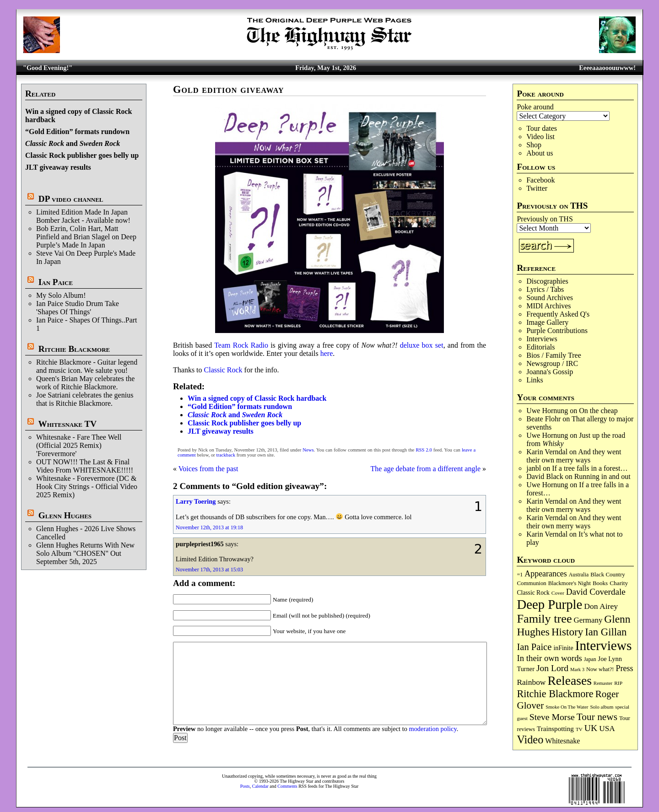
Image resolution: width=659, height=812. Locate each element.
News (308, 450)
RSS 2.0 (424, 450)
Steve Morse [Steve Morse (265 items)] (552, 717)
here (327, 353)
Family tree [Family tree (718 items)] (544, 619)
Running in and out (602, 476)
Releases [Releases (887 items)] (569, 680)
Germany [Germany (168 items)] (588, 620)
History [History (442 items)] (567, 632)
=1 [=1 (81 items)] (520, 575)
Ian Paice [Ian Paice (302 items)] (534, 647)
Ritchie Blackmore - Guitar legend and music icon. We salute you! (87, 366)
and (73, 143)
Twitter (537, 188)
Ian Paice (56, 282)
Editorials (540, 347)
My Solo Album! (61, 295)
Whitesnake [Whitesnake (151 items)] (562, 741)
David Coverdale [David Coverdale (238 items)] (596, 592)
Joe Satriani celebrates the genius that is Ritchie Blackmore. (85, 399)
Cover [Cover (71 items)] (558, 593)
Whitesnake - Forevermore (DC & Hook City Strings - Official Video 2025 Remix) (87, 487)
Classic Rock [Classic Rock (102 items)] (533, 593)
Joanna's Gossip (550, 372)
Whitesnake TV (67, 424)
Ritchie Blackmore (74, 349)
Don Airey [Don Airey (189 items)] (601, 606)
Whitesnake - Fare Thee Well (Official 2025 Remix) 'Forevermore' (79, 445)
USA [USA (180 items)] (607, 729)
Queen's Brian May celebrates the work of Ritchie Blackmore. (85, 383)
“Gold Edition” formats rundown (77, 132)
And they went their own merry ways (574, 456)
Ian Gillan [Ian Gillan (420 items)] (606, 632)
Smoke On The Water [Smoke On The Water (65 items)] (567, 707)
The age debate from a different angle (426, 469)
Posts (245, 786)
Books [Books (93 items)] (600, 583)
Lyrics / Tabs (545, 289)
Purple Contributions (557, 331)
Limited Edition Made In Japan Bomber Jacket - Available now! (83, 216)
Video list (540, 137)
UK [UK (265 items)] (591, 728)
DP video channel (71, 199)
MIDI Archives (548, 306)
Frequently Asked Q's (558, 314)
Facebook (540, 180)
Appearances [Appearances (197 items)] (546, 574)
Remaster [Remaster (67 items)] (603, 683)
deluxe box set (422, 345)
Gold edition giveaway (229, 89)
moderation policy (432, 729)
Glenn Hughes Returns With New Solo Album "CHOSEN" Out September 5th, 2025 (85, 553)
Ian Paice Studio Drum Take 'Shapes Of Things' (78, 308)
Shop (534, 145)
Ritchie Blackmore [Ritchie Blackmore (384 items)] (555, 694)
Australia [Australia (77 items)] (579, 575)
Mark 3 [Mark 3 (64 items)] (577, 669)
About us (540, 153)
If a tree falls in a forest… (590, 468)
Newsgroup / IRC (552, 363)
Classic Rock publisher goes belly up (82, 155)
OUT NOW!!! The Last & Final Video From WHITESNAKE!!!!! (85, 466)
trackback (226, 455)
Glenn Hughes (65, 515)
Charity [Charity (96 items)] (619, 583)
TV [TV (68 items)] (579, 729)
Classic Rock (223, 370)
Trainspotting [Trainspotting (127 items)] (555, 729)
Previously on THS (545, 219)
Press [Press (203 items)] (624, 668)
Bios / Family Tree (554, 355)
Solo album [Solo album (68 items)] (602, 707)
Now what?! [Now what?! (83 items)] (600, 669)
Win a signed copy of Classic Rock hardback (257, 398)
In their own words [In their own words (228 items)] (549, 658)
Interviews (542, 339)
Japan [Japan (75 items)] (590, 659)
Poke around (535, 107)
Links (535, 380)
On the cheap (598, 411)
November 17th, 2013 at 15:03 (209, 570)
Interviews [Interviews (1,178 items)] (604, 645)
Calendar (260, 786)
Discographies (547, 281)
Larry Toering (196, 501)
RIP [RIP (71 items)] (618, 683)
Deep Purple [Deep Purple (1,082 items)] (549, 604)
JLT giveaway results (58, 167)
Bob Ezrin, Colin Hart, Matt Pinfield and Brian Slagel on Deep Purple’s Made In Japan (86, 237)
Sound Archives (550, 298)
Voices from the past (208, 469)
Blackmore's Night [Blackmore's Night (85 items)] (570, 583)
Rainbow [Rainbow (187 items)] (531, 682)
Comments (287, 786)
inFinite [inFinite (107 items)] (563, 648)
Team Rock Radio (241, 345)
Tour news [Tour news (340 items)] (597, 717)
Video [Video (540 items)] (530, 739)
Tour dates (542, 128)
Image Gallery (547, 322)
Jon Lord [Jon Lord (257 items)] (552, 668)
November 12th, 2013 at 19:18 (209, 527)
